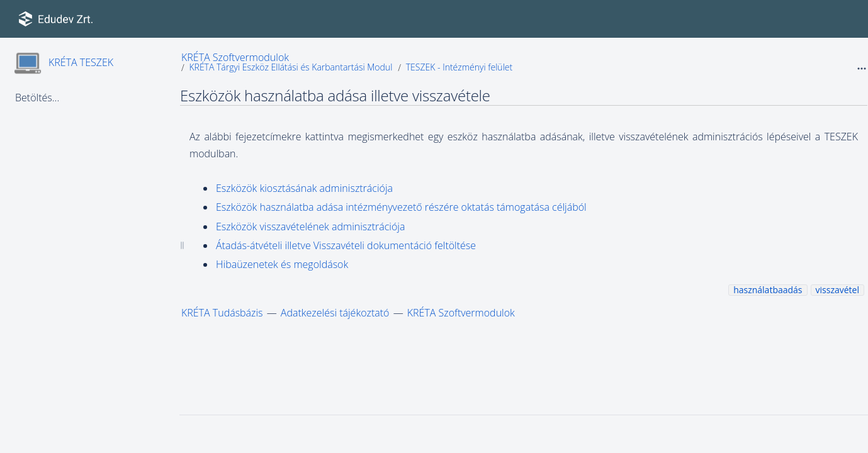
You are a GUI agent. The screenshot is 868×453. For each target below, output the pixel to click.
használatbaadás (768, 290)
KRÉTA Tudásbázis (222, 313)
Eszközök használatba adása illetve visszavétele (335, 95)
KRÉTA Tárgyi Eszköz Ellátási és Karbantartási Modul (290, 67)
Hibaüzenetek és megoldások (282, 264)
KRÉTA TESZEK (81, 62)
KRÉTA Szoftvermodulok (235, 57)
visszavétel (837, 290)
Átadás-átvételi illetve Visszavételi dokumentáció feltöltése (346, 245)
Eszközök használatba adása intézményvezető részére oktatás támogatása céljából (401, 207)
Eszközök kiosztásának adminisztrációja (304, 188)
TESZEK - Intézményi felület (459, 67)
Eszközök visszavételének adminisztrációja (310, 226)
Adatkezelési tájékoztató (335, 313)
